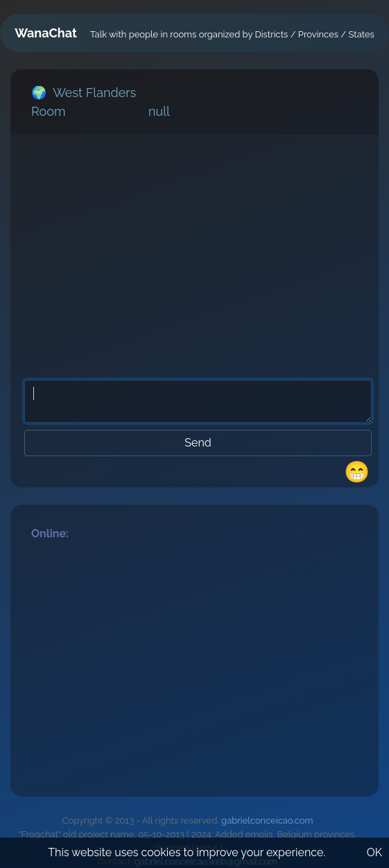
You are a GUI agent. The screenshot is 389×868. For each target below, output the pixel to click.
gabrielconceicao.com (267, 821)
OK (374, 852)
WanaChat (46, 33)
